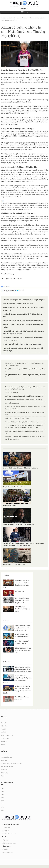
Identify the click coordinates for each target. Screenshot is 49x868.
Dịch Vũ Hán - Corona (7, 766)
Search (3, 745)
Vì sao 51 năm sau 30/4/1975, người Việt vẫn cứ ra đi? (22, 609)
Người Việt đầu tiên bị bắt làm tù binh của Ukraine (19, 524)
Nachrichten (6, 662)
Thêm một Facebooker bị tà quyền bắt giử (17, 418)
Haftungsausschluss (7, 852)
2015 (3, 798)
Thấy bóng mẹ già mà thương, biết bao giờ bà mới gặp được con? (24, 396)
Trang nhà (4, 723)
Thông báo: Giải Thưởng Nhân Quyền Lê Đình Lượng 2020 (22, 344)
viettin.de (24, 9)
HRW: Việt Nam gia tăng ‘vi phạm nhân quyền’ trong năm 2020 (24, 321)
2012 (3, 788)
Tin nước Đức (11, 18)
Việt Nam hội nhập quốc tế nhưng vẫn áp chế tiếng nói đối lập (24, 400)
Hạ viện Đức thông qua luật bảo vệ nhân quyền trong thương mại (24, 300)
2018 (3, 807)
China (3, 776)
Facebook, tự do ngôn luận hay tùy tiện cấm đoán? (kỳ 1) (22, 422)
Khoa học (6, 620)
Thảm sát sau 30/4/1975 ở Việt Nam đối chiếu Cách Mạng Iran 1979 (22, 600)
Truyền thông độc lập (10, 506)
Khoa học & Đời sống (7, 735)
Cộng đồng (4, 726)
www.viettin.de (6, 828)
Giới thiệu (5, 849)
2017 (3, 804)
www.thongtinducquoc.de (9, 834)
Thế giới (4, 732)
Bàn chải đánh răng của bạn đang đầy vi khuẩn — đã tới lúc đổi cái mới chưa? (23, 628)
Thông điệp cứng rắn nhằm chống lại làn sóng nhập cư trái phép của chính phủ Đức (23, 669)
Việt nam (4, 729)
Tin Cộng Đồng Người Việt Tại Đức (11, 763)
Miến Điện (4, 770)
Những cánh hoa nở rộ (12, 393)
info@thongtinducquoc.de (9, 843)
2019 (3, 810)
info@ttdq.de (6, 840)
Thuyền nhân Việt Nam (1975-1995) (14, 564)
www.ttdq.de (6, 831)
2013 (3, 792)
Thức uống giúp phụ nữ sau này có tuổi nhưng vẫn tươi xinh (23, 650)
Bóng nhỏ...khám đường (12, 403)
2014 (3, 795)
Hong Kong (4, 773)
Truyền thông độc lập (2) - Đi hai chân (15, 487)
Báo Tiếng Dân (17, 278)
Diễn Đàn (6, 575)
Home (4, 18)
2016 (3, 801)
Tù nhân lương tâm (6, 757)
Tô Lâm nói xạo (19, 591)
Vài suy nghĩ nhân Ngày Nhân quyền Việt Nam (18, 304)
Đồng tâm (4, 760)
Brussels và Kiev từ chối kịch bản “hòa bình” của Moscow (21, 468)
